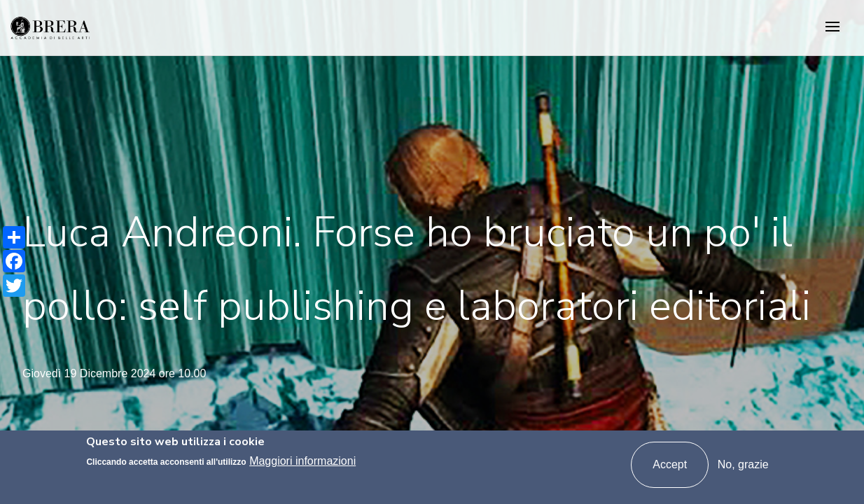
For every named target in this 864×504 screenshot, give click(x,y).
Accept (670, 464)
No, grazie (743, 464)
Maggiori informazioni (302, 461)
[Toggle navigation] (832, 28)
